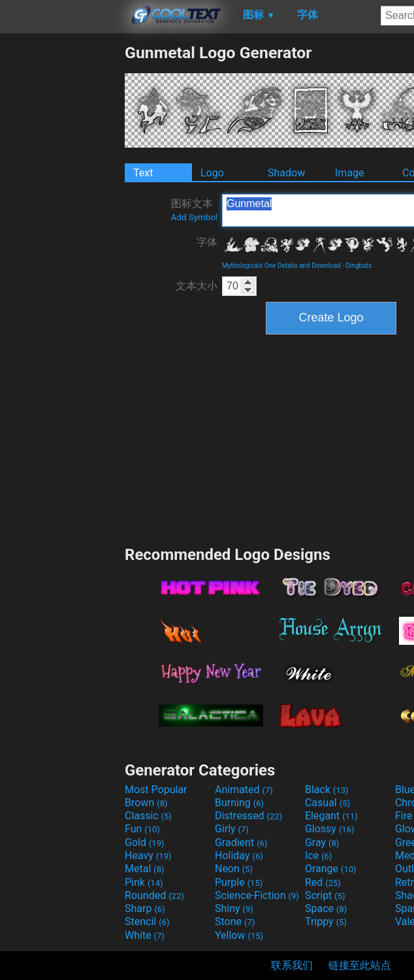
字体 (207, 242)
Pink (144, 882)
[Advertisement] (62, 239)
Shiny (234, 908)
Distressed (248, 816)
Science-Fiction (257, 895)
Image (350, 173)
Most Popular (156, 790)
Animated (244, 790)
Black (327, 790)
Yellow (239, 935)
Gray (322, 842)
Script (325, 895)
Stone (235, 922)
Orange (331, 869)
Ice (318, 856)
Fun (142, 829)
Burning (239, 803)
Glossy (330, 829)
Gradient (241, 842)
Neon (234, 869)
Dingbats (358, 266)
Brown (146, 803)
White (145, 935)
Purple (239, 882)
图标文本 (194, 210)
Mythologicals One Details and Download (281, 266)
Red (323, 882)
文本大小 (197, 286)
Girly (232, 829)
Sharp (145, 908)
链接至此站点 (360, 965)
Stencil (147, 922)
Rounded (154, 895)
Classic (148, 816)
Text (143, 173)
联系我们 (292, 965)
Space (326, 908)
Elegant (331, 816)
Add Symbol (194, 217)
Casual (327, 803)
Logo (212, 173)
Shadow (286, 173)
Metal (145, 869)
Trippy (326, 922)
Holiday (239, 856)
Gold (145, 842)
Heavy (148, 856)
